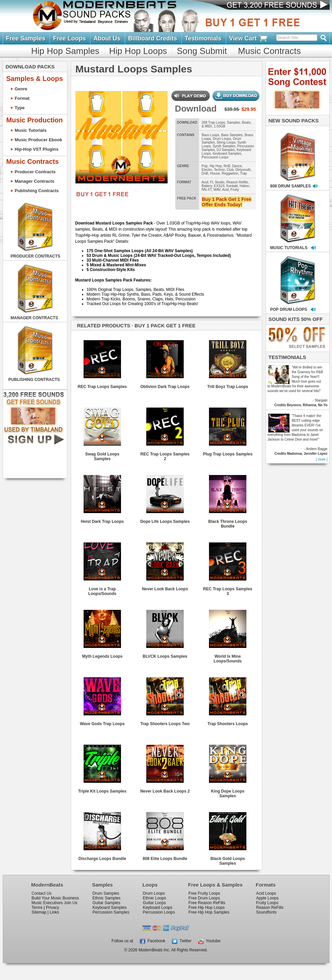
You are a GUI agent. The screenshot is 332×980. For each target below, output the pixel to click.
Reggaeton (230, 173)
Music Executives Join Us (55, 903)
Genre (21, 89)
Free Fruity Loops (204, 893)
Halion (244, 186)
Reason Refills (237, 182)
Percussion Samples (111, 912)
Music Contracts (269, 51)
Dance (237, 166)
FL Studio (217, 182)
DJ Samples (226, 150)
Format (22, 98)
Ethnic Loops (155, 898)
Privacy (52, 908)
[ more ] (322, 459)
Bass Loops (210, 135)
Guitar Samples (106, 903)
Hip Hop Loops (138, 51)
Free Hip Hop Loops (206, 908)
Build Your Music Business (55, 898)
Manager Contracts (35, 181)
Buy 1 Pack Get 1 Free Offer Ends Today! (226, 202)
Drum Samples (106, 893)
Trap (243, 173)
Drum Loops (222, 139)
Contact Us (42, 893)
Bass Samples (232, 135)
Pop (205, 166)
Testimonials (203, 38)
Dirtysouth (243, 170)
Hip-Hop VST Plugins (37, 149)
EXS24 (219, 186)
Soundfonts (266, 912)
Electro (207, 170)
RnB (227, 166)
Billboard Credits (153, 38)
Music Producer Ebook (39, 140)
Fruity (235, 190)
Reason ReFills (270, 908)
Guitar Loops (155, 903)
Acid (205, 182)
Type (20, 108)
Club (230, 170)
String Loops (226, 142)
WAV (217, 190)
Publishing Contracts (37, 191)
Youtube (209, 941)
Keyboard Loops (158, 908)
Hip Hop (216, 166)
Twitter (182, 941)
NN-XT (206, 190)
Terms (37, 908)
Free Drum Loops (204, 898)
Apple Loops (267, 898)
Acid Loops (266, 893)
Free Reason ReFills (207, 903)
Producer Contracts (35, 172)
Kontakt (232, 186)
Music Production (35, 120)
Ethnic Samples (106, 898)
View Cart (249, 39)
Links (54, 912)
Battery (207, 186)
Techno (219, 170)
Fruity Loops (267, 903)
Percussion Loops (215, 157)
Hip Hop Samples (65, 51)
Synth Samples (224, 146)
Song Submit (202, 51)
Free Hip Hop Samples (209, 912)
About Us (107, 38)
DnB (205, 173)
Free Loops (69, 38)
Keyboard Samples (227, 154)
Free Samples (26, 38)
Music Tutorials (31, 130)
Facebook (153, 941)
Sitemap (39, 912)
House (215, 173)
